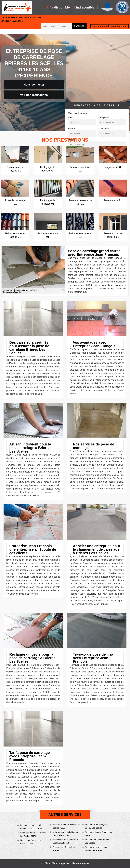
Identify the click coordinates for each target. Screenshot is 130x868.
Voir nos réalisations (34, 95)
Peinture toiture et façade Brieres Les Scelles (96, 826)
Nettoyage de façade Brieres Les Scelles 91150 (65, 834)
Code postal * (104, 117)
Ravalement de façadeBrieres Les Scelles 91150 (66, 841)
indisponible (58, 7)
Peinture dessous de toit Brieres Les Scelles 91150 (32, 827)
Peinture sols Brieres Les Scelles (64, 849)
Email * (71, 129)
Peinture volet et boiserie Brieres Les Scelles (96, 849)
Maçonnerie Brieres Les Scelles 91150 (31, 842)
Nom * (71, 117)
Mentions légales (80, 863)
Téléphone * (103, 129)
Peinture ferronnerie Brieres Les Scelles (97, 841)
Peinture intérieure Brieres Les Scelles (98, 834)
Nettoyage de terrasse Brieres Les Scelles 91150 (33, 834)
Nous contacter (34, 85)
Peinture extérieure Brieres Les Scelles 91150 (66, 826)
